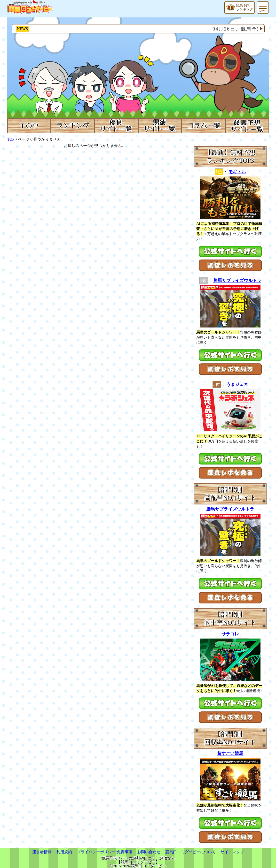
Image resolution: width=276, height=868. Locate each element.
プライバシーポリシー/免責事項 (104, 852)
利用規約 (64, 852)
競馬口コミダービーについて (190, 852)
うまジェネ (237, 384)
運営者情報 (42, 852)
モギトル (237, 172)
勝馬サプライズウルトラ (237, 281)
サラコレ (230, 634)
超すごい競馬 (230, 754)
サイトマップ (232, 852)
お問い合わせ (149, 852)
